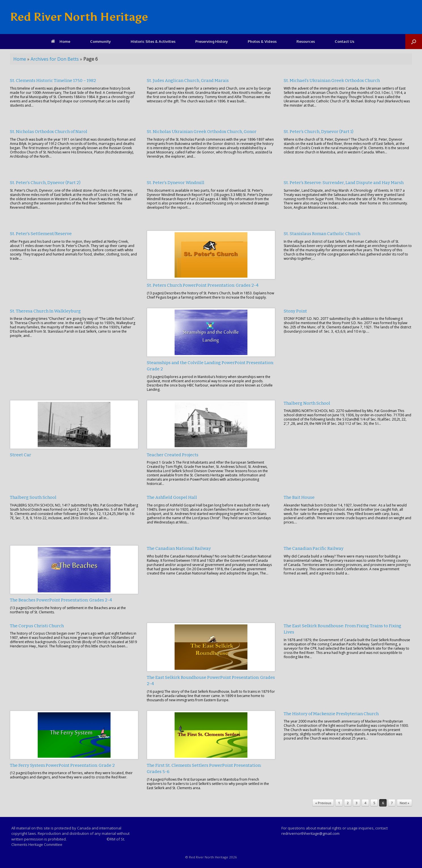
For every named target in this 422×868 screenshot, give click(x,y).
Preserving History (212, 41)
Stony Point (295, 311)
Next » (404, 803)
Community (100, 41)
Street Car (21, 455)
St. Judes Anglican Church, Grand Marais (188, 81)
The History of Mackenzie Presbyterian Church (331, 714)
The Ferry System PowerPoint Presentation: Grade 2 (62, 765)
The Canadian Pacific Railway (314, 548)
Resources (306, 41)
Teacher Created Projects (173, 455)
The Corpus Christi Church (37, 626)
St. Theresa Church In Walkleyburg (45, 311)
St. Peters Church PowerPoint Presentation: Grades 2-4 (203, 285)
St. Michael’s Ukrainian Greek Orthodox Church (332, 81)
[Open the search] (414, 42)
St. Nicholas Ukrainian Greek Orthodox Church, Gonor (202, 132)
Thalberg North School (307, 403)
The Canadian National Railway (179, 548)
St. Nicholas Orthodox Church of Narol (49, 132)
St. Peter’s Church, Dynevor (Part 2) (45, 183)
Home (61, 41)
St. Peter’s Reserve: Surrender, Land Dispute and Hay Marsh (344, 183)
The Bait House (299, 497)
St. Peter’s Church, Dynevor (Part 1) (319, 132)
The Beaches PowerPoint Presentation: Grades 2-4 (61, 600)
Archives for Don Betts (55, 59)
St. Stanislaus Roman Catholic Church (322, 234)
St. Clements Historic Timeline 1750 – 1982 (53, 81)
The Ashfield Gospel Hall (172, 497)
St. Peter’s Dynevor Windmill (176, 183)
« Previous (323, 803)
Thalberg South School (33, 497)
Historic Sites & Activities (153, 41)
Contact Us (344, 41)
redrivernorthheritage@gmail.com (310, 833)
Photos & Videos (262, 41)
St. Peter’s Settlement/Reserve (41, 234)
